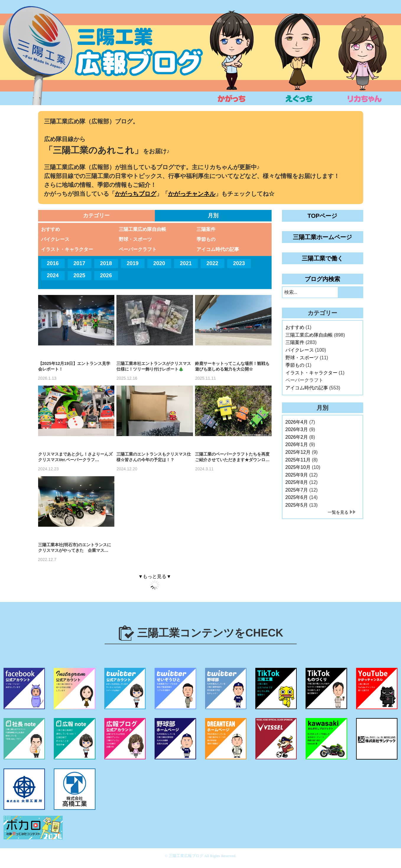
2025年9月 (297, 475)
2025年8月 (297, 482)
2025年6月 (297, 497)
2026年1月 (297, 444)
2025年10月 (298, 467)
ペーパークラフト (138, 249)
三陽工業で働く (322, 258)
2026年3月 (297, 429)
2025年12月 (298, 452)
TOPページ (323, 216)
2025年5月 (297, 505)
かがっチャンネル (192, 194)
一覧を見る (338, 512)
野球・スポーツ (135, 239)
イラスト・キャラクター (67, 249)
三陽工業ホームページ (322, 237)
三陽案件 (206, 229)
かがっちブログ (136, 194)
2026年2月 (297, 437)
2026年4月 (297, 422)
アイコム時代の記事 (218, 249)
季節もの (206, 239)
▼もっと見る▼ (155, 576)
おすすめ (51, 229)
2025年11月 (298, 460)
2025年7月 (297, 490)
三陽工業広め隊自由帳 (142, 229)
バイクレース (55, 239)
